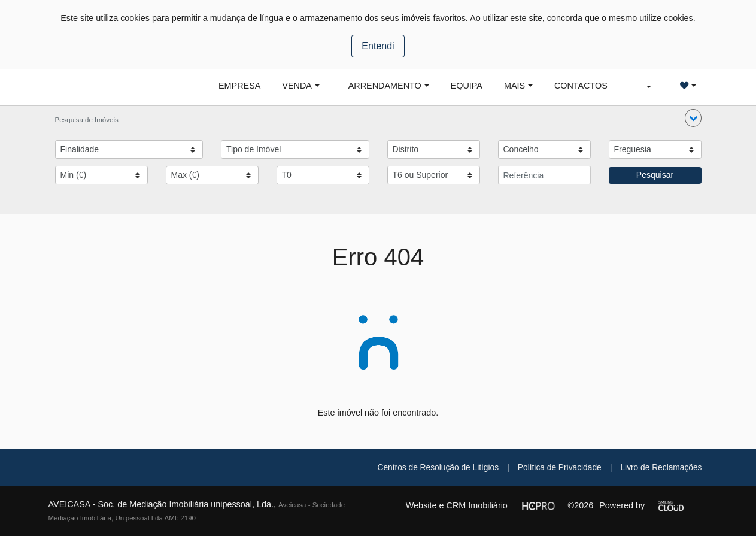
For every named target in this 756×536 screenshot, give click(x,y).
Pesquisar (655, 175)
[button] (693, 118)
